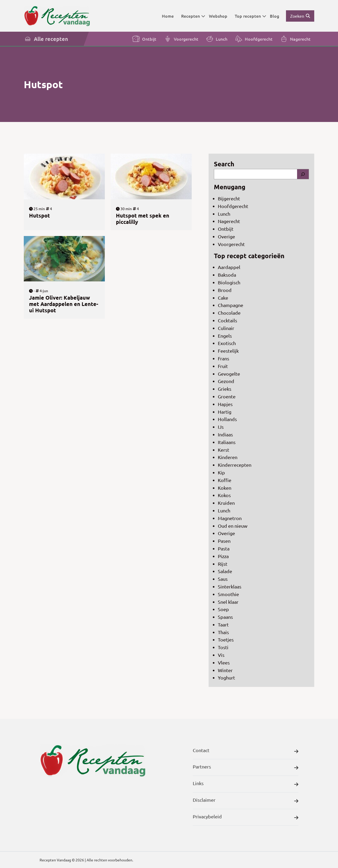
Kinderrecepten (235, 465)
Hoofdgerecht (254, 39)
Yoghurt (226, 678)
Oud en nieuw (233, 526)
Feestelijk (228, 351)
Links (246, 784)
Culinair (226, 328)
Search (224, 164)
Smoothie (228, 594)
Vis (221, 655)
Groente (227, 396)
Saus (223, 579)
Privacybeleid (246, 818)
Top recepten (250, 16)
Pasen (224, 541)
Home (168, 16)
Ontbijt (144, 39)
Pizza (223, 556)
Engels (225, 336)
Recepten (193, 16)
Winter (225, 670)
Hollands (227, 419)
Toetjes (226, 640)
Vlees (224, 662)
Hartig (225, 412)
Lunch (217, 39)
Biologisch (229, 282)
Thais (223, 632)
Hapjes (225, 404)
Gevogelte (229, 374)
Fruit (223, 366)
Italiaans (227, 442)
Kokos (224, 495)
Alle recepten (46, 39)
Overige (226, 236)
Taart (223, 624)
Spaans (225, 617)
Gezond (226, 381)
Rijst (223, 564)
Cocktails (227, 320)
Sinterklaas (230, 586)
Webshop (218, 16)
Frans (224, 358)
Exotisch (227, 343)
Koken (225, 488)
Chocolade (229, 313)
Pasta (224, 548)
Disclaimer (246, 801)
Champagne (231, 305)
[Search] (303, 174)
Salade (225, 571)
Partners (246, 768)
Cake (223, 298)
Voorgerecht (181, 39)
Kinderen (228, 457)
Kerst (224, 450)
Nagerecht (295, 39)
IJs (221, 427)
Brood (225, 290)
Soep (223, 609)
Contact (246, 751)
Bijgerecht (229, 198)
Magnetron (230, 518)
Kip (221, 472)
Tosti (223, 647)
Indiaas (225, 434)
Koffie (225, 480)
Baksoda (227, 275)
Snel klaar (228, 602)
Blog (274, 16)
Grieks (225, 389)
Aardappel (229, 267)
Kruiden (226, 503)
